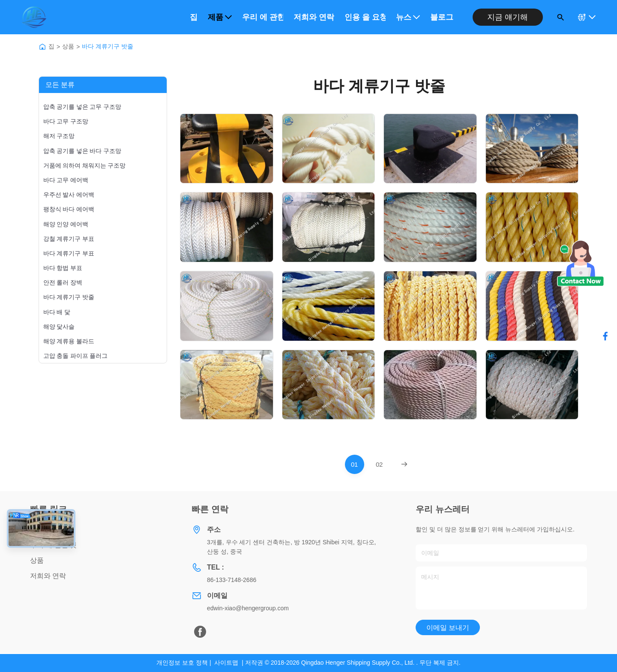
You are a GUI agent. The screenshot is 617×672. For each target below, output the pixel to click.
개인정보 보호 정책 (182, 663)
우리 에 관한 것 (263, 17)
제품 (220, 17)
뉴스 (408, 17)
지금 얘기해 (508, 17)
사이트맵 (226, 663)
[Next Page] (404, 464)
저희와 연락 (314, 17)
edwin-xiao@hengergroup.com (248, 608)
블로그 (442, 17)
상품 (68, 46)
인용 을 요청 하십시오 (365, 17)
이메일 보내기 (448, 628)
